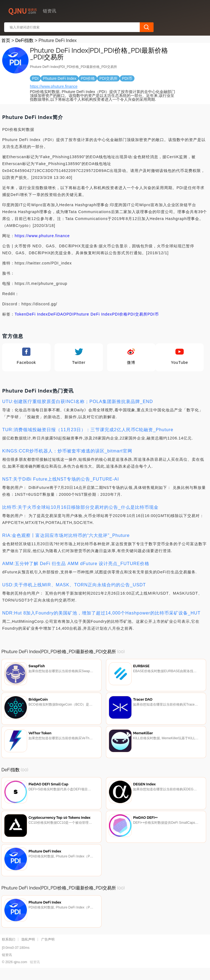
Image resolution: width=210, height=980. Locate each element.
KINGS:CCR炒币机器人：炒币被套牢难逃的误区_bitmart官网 (67, 451)
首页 (6, 40)
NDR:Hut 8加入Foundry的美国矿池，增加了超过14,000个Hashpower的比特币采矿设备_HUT (101, 613)
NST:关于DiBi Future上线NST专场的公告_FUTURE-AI (61, 479)
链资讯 (35, 972)
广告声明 (48, 949)
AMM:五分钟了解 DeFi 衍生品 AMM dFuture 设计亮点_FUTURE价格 (76, 564)
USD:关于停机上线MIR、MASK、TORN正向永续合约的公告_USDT (74, 585)
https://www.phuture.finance (54, 86)
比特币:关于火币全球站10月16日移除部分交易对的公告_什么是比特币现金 (80, 507)
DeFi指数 (24, 40)
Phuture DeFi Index (93, 314)
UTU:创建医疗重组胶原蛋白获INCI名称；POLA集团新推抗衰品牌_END (78, 402)
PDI (70, 314)
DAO (62, 314)
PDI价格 (120, 314)
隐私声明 (28, 949)
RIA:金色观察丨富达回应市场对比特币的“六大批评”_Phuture (66, 535)
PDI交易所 (137, 314)
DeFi (53, 314)
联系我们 (9, 949)
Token (20, 314)
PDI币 (153, 314)
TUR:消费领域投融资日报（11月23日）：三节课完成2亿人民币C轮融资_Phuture (88, 430)
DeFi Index (37, 314)
